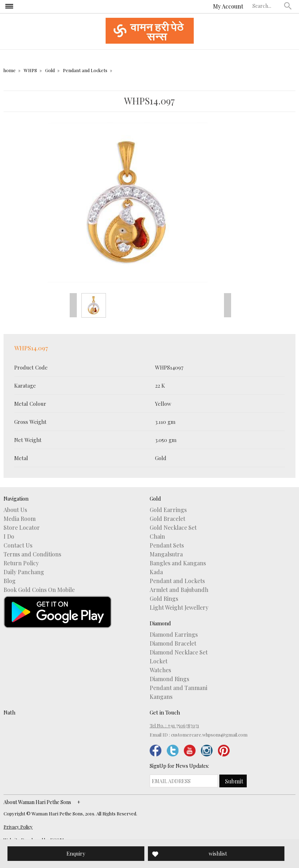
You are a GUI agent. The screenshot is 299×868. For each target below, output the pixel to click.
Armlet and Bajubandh (179, 590)
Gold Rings (164, 599)
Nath (9, 712)
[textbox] (267, 6)
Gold (50, 70)
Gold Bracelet (167, 519)
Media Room (20, 519)
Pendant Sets (167, 545)
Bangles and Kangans (178, 563)
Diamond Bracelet (173, 643)
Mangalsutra (166, 554)
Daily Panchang (24, 572)
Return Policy (21, 563)
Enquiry (76, 853)
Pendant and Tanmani (178, 688)
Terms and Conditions (32, 554)
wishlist (218, 853)
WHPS (30, 70)
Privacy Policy (18, 827)
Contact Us (18, 545)
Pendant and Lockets (85, 70)
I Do (9, 537)
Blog (10, 581)
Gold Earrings (168, 510)
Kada (156, 572)
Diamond (160, 623)
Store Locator (22, 528)
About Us (15, 510)
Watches (160, 670)
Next (228, 305)
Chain (157, 537)
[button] (288, 6)
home (10, 70)
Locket (159, 661)
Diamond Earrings (174, 635)
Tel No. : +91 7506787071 (174, 725)
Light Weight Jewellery (179, 608)
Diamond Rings (169, 679)
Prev (73, 305)
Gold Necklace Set (173, 528)
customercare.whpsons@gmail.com (209, 735)
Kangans (161, 697)
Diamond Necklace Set (179, 652)
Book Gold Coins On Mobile (39, 590)
